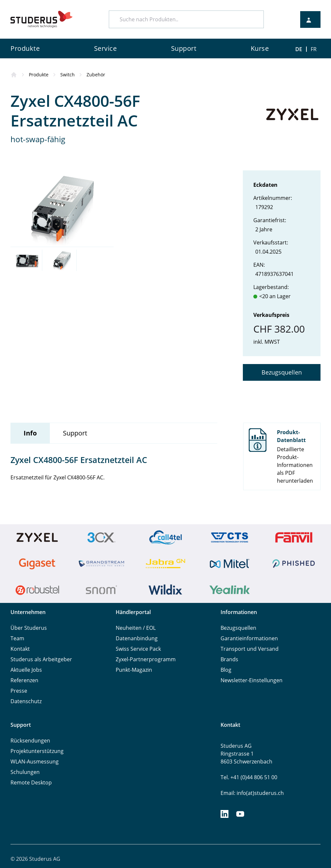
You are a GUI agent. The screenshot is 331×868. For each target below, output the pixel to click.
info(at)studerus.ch (260, 793)
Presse (19, 691)
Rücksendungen (30, 741)
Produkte (39, 75)
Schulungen (25, 772)
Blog (226, 670)
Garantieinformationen (249, 638)
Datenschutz (26, 701)
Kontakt (20, 649)
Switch (68, 75)
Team (17, 638)
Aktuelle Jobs (26, 670)
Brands (229, 659)
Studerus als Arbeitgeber (41, 659)
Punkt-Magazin (134, 670)
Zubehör (96, 75)
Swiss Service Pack (138, 649)
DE (299, 49)
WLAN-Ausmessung (35, 762)
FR (314, 49)
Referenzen (24, 680)
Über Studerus (29, 628)
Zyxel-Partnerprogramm (146, 659)
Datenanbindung (137, 638)
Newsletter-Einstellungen (252, 680)
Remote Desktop (31, 782)
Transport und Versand (250, 649)
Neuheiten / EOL (136, 628)
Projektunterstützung (37, 751)
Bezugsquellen (282, 372)
